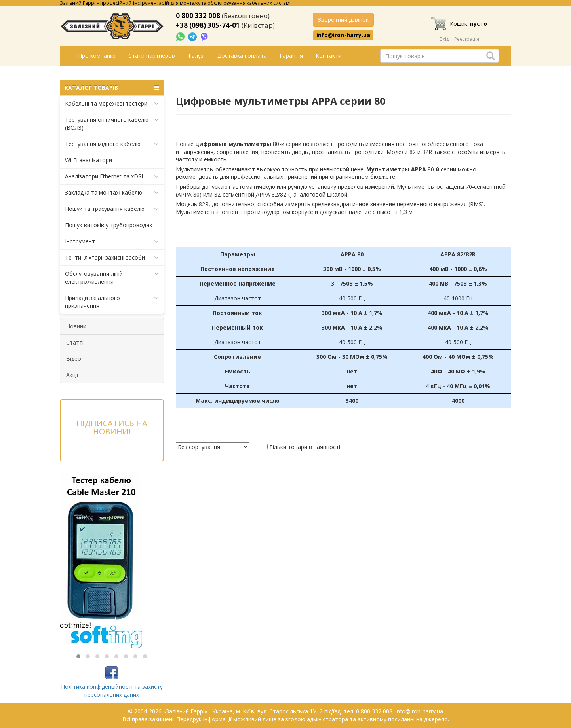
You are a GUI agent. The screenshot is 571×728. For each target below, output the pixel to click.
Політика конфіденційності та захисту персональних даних (112, 691)
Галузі (197, 56)
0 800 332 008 (198, 16)
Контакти (328, 56)
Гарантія (291, 56)
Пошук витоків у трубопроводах (108, 225)
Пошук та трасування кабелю (112, 209)
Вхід (444, 39)
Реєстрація (467, 39)
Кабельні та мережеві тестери (112, 104)
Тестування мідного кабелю (112, 144)
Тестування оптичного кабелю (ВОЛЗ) (112, 124)
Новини (76, 326)
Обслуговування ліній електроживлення (112, 278)
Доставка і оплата (242, 56)
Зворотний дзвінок (343, 20)
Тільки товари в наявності (305, 447)
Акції (72, 375)
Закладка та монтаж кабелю (112, 193)
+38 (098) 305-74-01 (208, 25)
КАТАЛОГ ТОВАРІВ (112, 88)
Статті (75, 342)
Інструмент (112, 241)
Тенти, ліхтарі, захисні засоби (112, 258)
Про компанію (97, 56)
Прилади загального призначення (112, 302)
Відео (74, 359)
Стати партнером (152, 56)
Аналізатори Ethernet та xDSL (112, 176)
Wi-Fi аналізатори (89, 160)
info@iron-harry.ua (343, 35)
